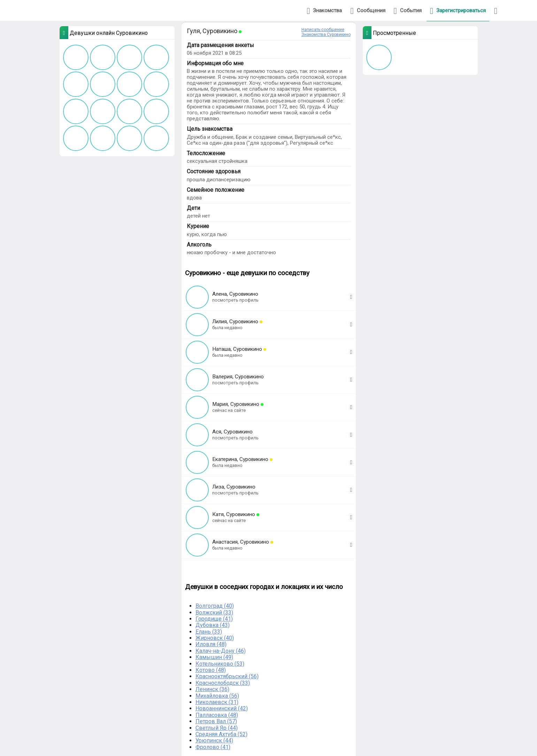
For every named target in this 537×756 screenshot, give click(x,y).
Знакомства (324, 11)
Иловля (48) (211, 644)
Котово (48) (211, 670)
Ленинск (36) (212, 689)
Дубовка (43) (213, 625)
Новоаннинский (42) (222, 708)
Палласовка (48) (217, 715)
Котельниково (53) (220, 664)
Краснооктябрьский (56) (227, 676)
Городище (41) (214, 619)
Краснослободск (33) (223, 683)
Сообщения (368, 11)
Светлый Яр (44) (217, 728)
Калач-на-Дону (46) (221, 651)
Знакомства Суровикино (326, 35)
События (408, 11)
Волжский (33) (214, 613)
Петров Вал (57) (216, 721)
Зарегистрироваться (458, 11)
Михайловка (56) (217, 696)
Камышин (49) (214, 657)
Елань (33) (209, 632)
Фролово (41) (213, 747)
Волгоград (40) (215, 606)
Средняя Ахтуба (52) (221, 734)
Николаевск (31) (217, 702)
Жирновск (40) (215, 638)
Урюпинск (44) (214, 740)
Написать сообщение (323, 30)
